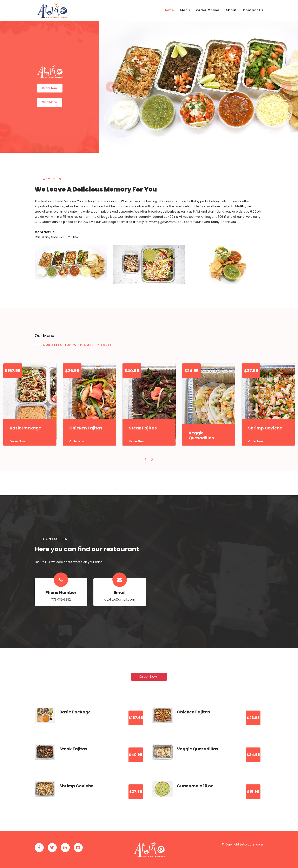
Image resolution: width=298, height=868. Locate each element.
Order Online (208, 10)
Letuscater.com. (252, 844)
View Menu (50, 102)
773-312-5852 (61, 600)
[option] (199, 87)
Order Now (50, 88)
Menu (185, 10)
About (231, 10)
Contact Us (253, 10)
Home (169, 10)
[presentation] (146, 459)
